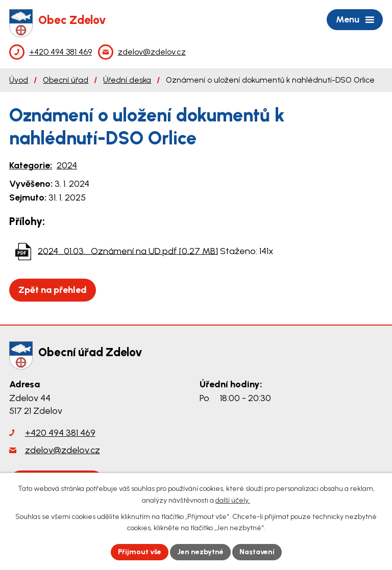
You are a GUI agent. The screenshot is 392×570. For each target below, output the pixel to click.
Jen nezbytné (200, 552)
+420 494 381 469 (60, 433)
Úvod (19, 80)
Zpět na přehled (53, 290)
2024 (67, 165)
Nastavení (257, 552)
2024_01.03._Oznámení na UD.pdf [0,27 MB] (128, 251)
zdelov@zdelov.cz (63, 450)
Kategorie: (31, 165)
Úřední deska (127, 80)
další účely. (233, 500)
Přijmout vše (140, 552)
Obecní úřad (66, 80)
